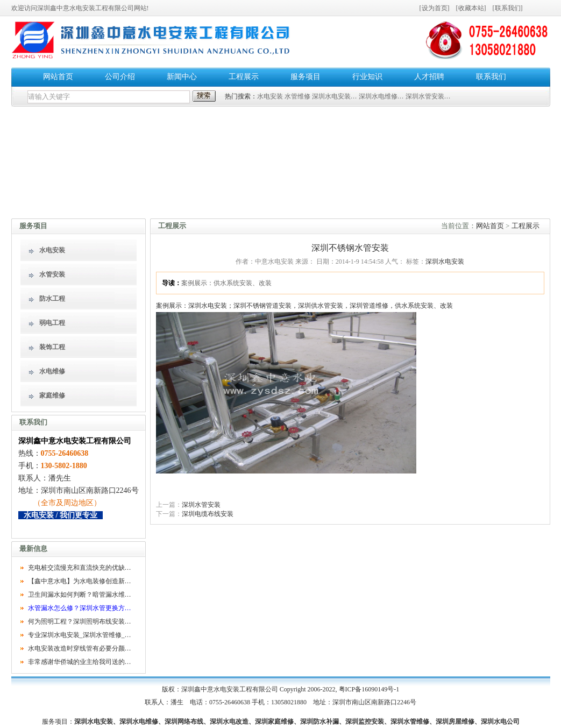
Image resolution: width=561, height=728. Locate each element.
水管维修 (297, 96)
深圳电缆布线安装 (208, 514)
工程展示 (244, 77)
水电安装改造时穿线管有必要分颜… (80, 648)
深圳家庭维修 (274, 722)
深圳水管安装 (201, 505)
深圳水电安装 (445, 261)
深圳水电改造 (229, 722)
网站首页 (58, 77)
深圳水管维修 (410, 722)
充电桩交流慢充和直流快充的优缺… (80, 568)
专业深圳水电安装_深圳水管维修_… (80, 635)
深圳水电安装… (335, 96)
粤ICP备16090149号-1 (369, 689)
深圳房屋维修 (455, 722)
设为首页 (435, 8)
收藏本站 (471, 8)
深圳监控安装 (365, 722)
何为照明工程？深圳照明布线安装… (80, 621)
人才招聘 (429, 77)
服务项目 (306, 77)
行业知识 (367, 77)
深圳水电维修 (139, 722)
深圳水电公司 (500, 722)
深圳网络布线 (184, 722)
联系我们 (508, 8)
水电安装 (270, 96)
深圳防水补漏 (319, 722)
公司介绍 (120, 77)
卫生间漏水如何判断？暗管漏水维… (80, 595)
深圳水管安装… (428, 96)
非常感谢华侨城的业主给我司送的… (80, 662)
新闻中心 (182, 77)
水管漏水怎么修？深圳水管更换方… (80, 608)
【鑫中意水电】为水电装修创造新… (80, 581)
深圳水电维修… (381, 96)
